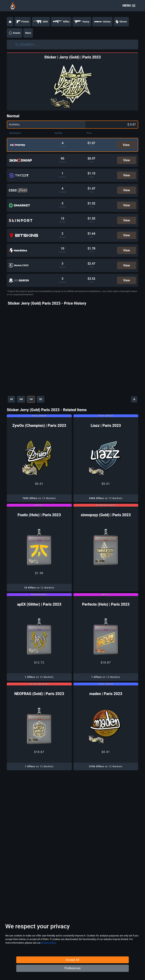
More (28, 33)
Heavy (82, 22)
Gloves (121, 22)
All (12, 404)
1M (35, 404)
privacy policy (48, 950)
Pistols (23, 22)
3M (23, 404)
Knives (102, 22)
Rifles (61, 22)
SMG (41, 22)
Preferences (72, 974)
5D (46, 404)
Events (15, 33)
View (126, 145)
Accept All (72, 966)
